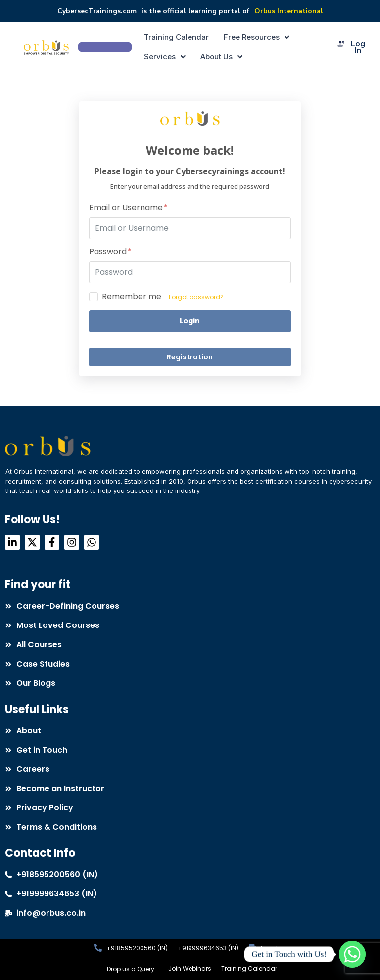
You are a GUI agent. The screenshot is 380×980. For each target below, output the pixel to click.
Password (110, 252)
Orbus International (289, 11)
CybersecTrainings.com (97, 11)
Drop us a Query (131, 969)
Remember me (132, 297)
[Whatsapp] (352, 954)
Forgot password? (196, 297)
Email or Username (128, 208)
